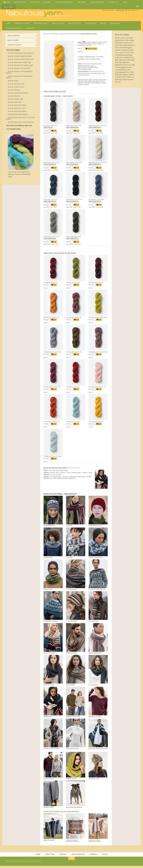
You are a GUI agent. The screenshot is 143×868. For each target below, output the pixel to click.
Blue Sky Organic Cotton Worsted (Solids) (19, 74)
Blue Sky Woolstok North (17, 113)
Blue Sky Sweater (14, 98)
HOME (39, 856)
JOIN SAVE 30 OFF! (125, 13)
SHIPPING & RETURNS (61, 3)
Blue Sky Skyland (14, 92)
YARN (8, 24)
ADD (54, 132)
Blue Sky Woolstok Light (17, 110)
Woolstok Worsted (69, 35)
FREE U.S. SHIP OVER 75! (126, 11)
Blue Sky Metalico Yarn (16, 86)
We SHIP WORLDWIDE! (99, 11)
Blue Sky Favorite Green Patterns (20, 58)
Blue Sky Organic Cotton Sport (19, 70)
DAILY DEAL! (129, 3)
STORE (104, 856)
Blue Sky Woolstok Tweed (17, 107)
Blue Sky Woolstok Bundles (18, 116)
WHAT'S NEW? (19, 3)
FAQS (119, 3)
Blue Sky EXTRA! (13, 83)
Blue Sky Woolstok (15, 104)
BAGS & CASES (56, 24)
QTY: (79, 50)
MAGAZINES (110, 24)
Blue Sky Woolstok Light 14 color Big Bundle (20, 120)
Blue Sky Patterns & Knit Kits (19, 127)
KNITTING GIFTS (71, 24)
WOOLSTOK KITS (83, 77)
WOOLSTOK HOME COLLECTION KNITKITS (61, 813)
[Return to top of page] (71, 860)
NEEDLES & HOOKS (21, 24)
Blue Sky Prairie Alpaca (16, 89)
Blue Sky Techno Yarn (16, 101)
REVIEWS (45, 3)
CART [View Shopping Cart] (7, 3)
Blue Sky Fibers (51, 35)
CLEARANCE (10, 29)
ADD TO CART (91, 50)
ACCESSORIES (87, 24)
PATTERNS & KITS (39, 24)
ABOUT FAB (50, 856)
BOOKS (99, 24)
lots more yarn (14, 131)
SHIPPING (93, 856)
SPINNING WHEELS (126, 24)
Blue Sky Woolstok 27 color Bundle (21, 124)
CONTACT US (108, 3)
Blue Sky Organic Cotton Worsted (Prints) (19, 79)
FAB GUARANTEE (92, 3)
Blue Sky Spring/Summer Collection (21, 61)
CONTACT (63, 856)
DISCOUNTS (33, 3)
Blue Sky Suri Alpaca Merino (18, 95)
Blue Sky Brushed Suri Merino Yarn (20, 67)
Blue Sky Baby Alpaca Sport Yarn (19, 64)
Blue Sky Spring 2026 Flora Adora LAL (21, 55)
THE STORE (78, 3)
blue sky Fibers (13, 52)
